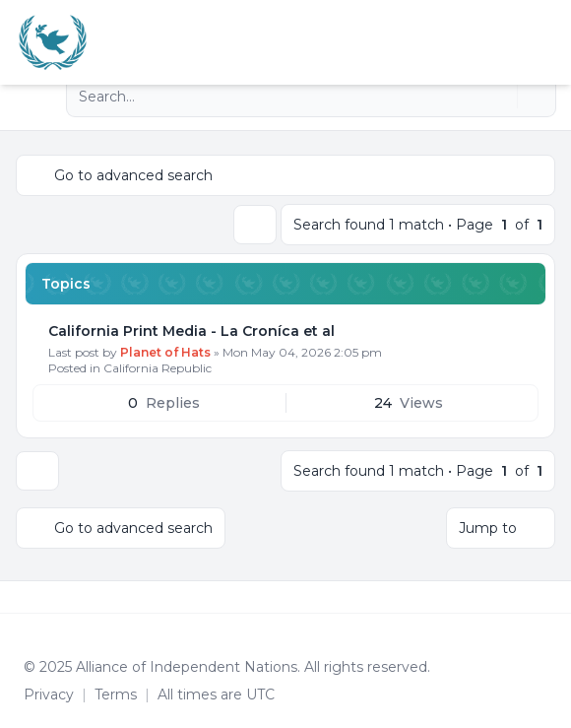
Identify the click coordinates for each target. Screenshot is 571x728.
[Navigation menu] (37, 97)
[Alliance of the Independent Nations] (53, 42)
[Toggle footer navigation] (547, 597)
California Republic (158, 368)
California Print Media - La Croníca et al (191, 331)
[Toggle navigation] (547, 42)
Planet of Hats (165, 352)
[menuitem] (524, 42)
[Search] (500, 97)
